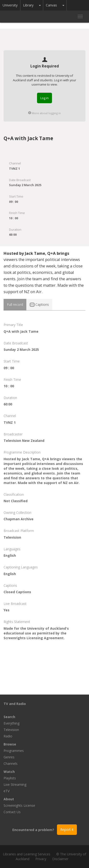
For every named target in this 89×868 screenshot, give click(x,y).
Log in (44, 98)
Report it (67, 830)
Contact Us (12, 812)
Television (11, 730)
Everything (12, 723)
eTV (7, 791)
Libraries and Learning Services (27, 854)
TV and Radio (15, 704)
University (10, 5)
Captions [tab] (39, 304)
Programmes (14, 751)
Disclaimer (60, 859)
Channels (11, 763)
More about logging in (44, 113)
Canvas (51, 5)
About (9, 799)
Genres (9, 757)
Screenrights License (19, 805)
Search (9, 717)
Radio (8, 736)
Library (28, 5)
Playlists (10, 778)
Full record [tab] (15, 304)
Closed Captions (17, 592)
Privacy (41, 859)
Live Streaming (15, 784)
